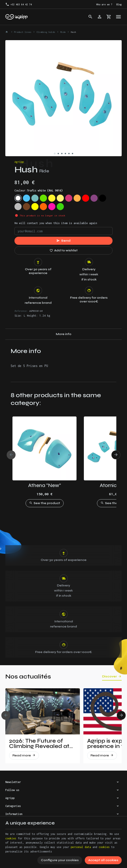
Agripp (19, 162)
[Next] (116, 455)
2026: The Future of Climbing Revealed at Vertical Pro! (39, 744)
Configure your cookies (60, 860)
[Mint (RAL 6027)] (35, 198)
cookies (11, 838)
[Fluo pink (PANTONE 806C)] (52, 207)
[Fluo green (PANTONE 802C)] (60, 207)
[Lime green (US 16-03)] (43, 198)
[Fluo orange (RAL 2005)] (43, 207)
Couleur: (39, 190)
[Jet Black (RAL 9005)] (103, 198)
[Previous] (11, 455)
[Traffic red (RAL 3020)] (86, 198)
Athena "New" (44, 485)
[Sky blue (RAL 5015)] (26, 198)
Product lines (23, 32)
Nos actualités (28, 677)
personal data (81, 847)
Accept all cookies (103, 860)
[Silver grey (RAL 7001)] (18, 207)
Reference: (21, 311)
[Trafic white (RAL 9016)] (18, 198)
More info (64, 334)
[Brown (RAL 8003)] (26, 207)
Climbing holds (46, 32)
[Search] (90, 17)
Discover (110, 677)
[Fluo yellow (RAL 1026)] (35, 207)
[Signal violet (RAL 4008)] (94, 198)
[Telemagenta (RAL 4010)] (69, 198)
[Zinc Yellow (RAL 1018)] (52, 198)
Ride (63, 32)
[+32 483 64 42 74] (19, 4)
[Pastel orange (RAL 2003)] (77, 198)
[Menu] (119, 17)
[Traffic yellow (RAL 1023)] (60, 198)
